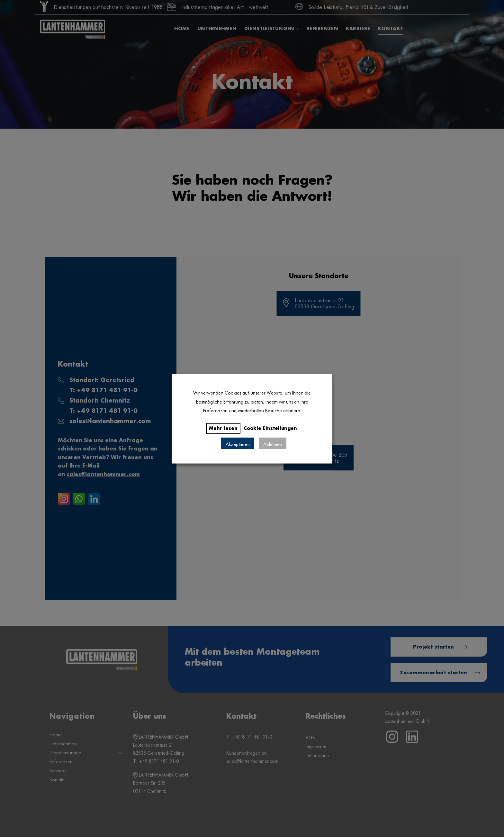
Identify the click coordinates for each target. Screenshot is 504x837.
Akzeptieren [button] (238, 443)
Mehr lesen (223, 428)
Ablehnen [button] (273, 443)
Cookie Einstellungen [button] (270, 428)
